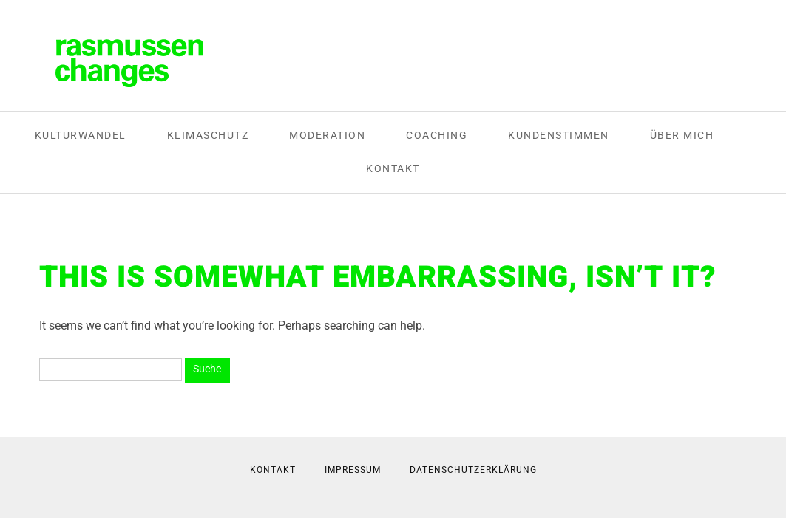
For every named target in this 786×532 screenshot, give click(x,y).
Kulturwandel (81, 135)
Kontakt (393, 168)
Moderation (327, 135)
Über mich (682, 135)
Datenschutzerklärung (473, 470)
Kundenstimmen (559, 135)
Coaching (437, 135)
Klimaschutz (208, 135)
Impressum (353, 470)
